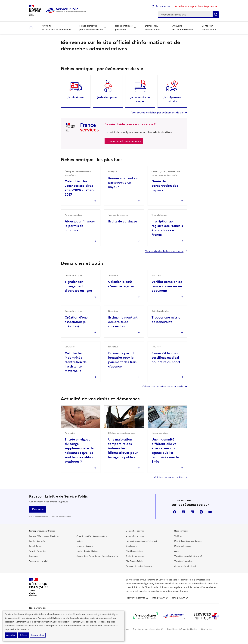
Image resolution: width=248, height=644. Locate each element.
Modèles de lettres (134, 551)
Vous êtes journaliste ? (184, 561)
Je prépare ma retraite (172, 99)
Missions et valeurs (183, 546)
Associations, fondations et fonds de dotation (97, 556)
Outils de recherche (135, 556)
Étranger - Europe (85, 546)
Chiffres (178, 536)
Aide (176, 551)
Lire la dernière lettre (39, 517)
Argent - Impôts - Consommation (92, 536)
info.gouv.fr (160, 598)
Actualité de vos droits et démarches (56, 28)
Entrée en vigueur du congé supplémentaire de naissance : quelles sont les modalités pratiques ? (79, 450)
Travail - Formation (38, 551)
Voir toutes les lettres (61, 517)
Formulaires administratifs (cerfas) (141, 541)
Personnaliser (38, 635)
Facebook (175, 512)
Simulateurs (131, 546)
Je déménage (76, 97)
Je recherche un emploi (140, 99)
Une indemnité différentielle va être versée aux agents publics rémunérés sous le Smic (165, 450)
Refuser (23, 635)
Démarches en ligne (135, 536)
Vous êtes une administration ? (188, 556)
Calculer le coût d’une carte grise (121, 284)
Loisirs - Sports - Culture (87, 551)
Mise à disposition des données (188, 541)
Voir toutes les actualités (169, 477)
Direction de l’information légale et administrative (174, 587)
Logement (34, 556)
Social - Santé (35, 546)
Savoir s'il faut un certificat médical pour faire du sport (166, 358)
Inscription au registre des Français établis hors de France (167, 228)
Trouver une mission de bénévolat (167, 320)
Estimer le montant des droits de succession (123, 322)
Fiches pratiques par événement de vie (91, 28)
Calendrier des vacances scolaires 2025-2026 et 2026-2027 (80, 188)
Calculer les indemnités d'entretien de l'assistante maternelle (76, 362)
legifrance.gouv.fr (137, 598)
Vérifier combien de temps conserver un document (167, 286)
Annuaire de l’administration (183, 28)
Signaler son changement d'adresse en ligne (78, 286)
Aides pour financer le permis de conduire (80, 226)
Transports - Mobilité (39, 561)
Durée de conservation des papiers (165, 186)
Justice (80, 541)
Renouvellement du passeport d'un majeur (123, 182)
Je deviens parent (108, 97)
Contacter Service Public (209, 28)
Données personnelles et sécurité (148, 629)
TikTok (183, 512)
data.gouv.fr (180, 598)
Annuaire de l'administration (139, 566)
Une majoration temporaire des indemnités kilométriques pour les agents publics (123, 448)
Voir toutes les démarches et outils (163, 386)
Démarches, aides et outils (152, 28)
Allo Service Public (134, 561)
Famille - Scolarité (37, 541)
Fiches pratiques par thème (124, 28)
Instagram (201, 512)
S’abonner (38, 509)
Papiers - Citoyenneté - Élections (44, 536)
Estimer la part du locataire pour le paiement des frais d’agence (122, 360)
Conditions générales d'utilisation (182, 629)
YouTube (210, 512)
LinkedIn (192, 512)
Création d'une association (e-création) (76, 322)
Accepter (11, 635)
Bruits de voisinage (123, 221)
